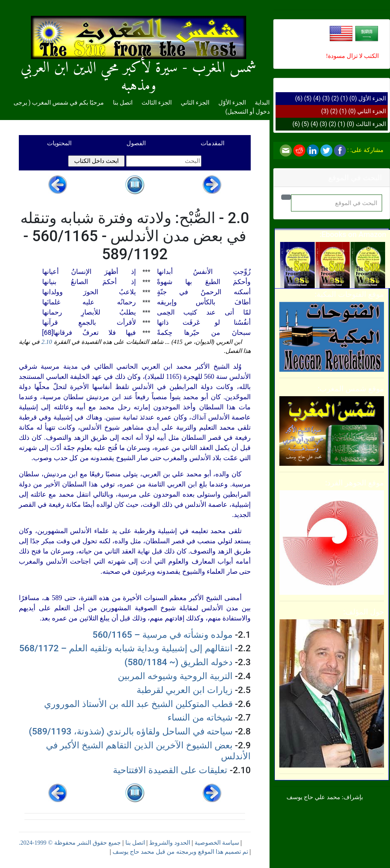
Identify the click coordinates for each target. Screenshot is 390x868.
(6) (299, 98)
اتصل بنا (123, 103)
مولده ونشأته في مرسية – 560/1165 (163, 635)
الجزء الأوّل (372, 98)
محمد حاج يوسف (133, 852)
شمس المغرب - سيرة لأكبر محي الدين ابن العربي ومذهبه (139, 62)
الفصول (136, 143)
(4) (317, 98)
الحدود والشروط (170, 843)
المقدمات (213, 143)
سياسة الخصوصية (217, 843)
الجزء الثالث (371, 124)
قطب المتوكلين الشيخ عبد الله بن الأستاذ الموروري (138, 704)
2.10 (47, 342)
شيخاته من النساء (200, 718)
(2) (335, 98)
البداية (262, 103)
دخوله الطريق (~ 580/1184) (179, 662)
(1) (344, 98)
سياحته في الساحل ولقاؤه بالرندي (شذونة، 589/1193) (131, 731)
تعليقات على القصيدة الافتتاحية (170, 770)
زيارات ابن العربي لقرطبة (185, 690)
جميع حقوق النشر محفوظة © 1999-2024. (70, 843)
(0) (353, 98)
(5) (308, 98)
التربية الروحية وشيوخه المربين (175, 676)
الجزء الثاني (372, 111)
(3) (326, 98)
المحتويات (59, 143)
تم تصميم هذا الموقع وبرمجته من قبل (201, 852)
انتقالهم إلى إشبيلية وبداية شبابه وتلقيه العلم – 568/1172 (126, 648)
